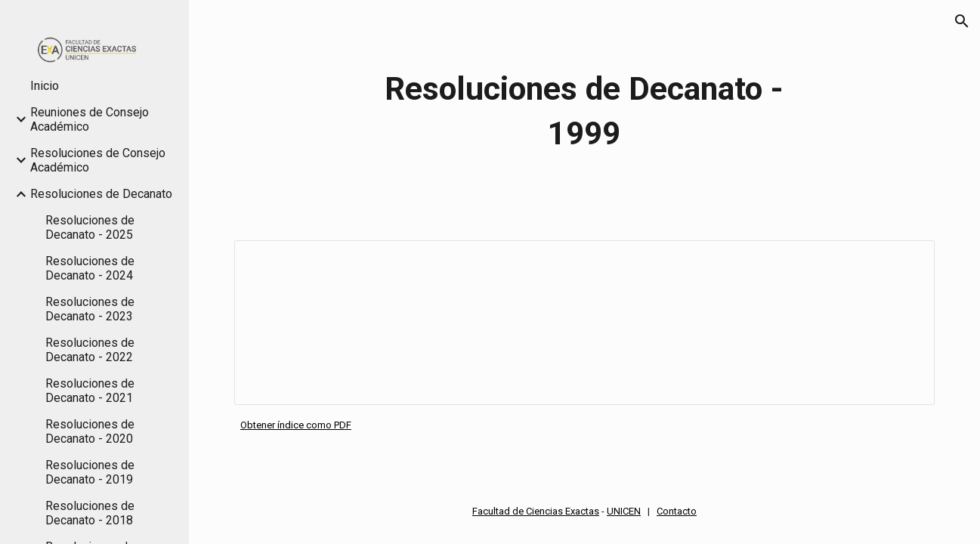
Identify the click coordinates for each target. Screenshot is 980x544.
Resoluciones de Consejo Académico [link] (98, 160)
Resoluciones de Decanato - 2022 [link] (90, 350)
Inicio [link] (45, 86)
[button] (962, 21)
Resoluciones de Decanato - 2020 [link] (90, 431)
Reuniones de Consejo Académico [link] (90, 119)
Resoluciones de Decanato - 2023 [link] (90, 309)
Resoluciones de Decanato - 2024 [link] (90, 268)
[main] (584, 111)
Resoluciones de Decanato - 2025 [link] (90, 227)
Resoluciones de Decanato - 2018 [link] (90, 513)
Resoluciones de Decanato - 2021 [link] (90, 391)
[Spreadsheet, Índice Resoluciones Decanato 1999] (584, 323)
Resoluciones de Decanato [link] (101, 194)
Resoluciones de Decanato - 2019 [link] (90, 472)
